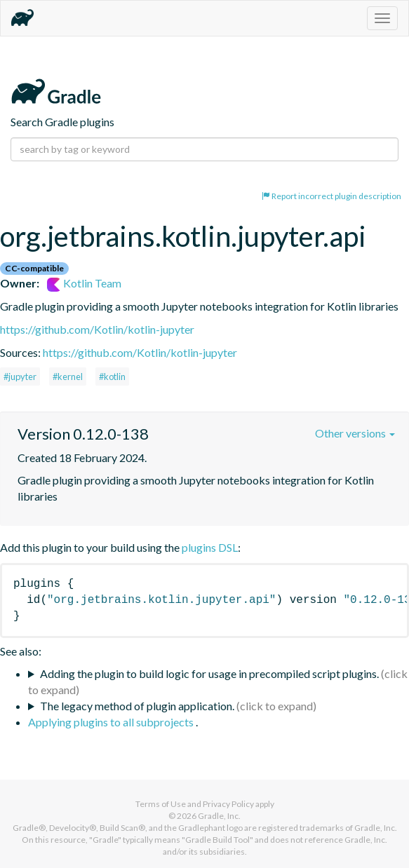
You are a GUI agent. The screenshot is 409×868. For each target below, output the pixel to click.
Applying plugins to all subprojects (112, 722)
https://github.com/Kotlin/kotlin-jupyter (97, 329)
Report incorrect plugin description (331, 196)
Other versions (355, 433)
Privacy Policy (228, 804)
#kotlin (112, 377)
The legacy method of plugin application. (137, 706)
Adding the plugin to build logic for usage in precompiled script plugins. (209, 673)
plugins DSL (210, 547)
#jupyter (20, 377)
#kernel (68, 377)
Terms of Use (161, 804)
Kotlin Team (84, 283)
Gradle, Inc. (219, 816)
